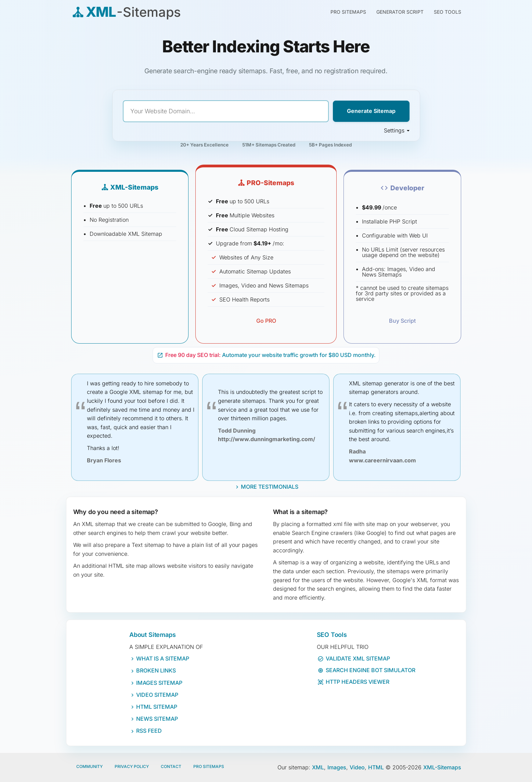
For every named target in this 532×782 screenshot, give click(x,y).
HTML (376, 767)
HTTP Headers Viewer (353, 682)
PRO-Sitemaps (266, 183)
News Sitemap (157, 719)
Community (89, 766)
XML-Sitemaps (442, 767)
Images (337, 767)
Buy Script (402, 321)
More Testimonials (270, 487)
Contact (171, 766)
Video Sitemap (157, 695)
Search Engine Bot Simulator (366, 670)
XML (318, 767)
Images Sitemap (159, 683)
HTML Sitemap (157, 707)
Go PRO (266, 321)
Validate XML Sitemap (354, 658)
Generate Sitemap (371, 111)
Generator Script (400, 12)
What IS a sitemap (163, 658)
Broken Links (156, 670)
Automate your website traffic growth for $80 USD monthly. (266, 355)
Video (357, 767)
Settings (397, 130)
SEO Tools (447, 12)
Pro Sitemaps (209, 766)
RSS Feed (149, 731)
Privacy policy (132, 766)
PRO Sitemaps (348, 12)
